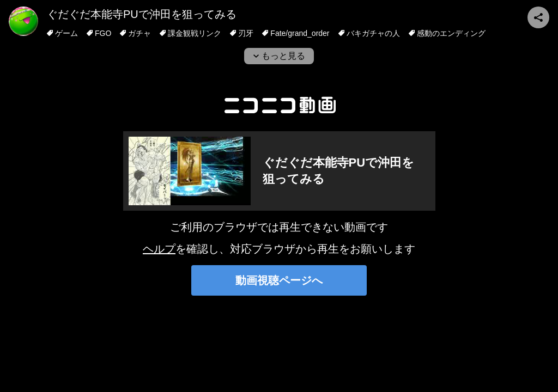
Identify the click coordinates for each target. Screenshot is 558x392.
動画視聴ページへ (279, 280)
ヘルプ (159, 249)
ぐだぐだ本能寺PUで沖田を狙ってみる (142, 14)
